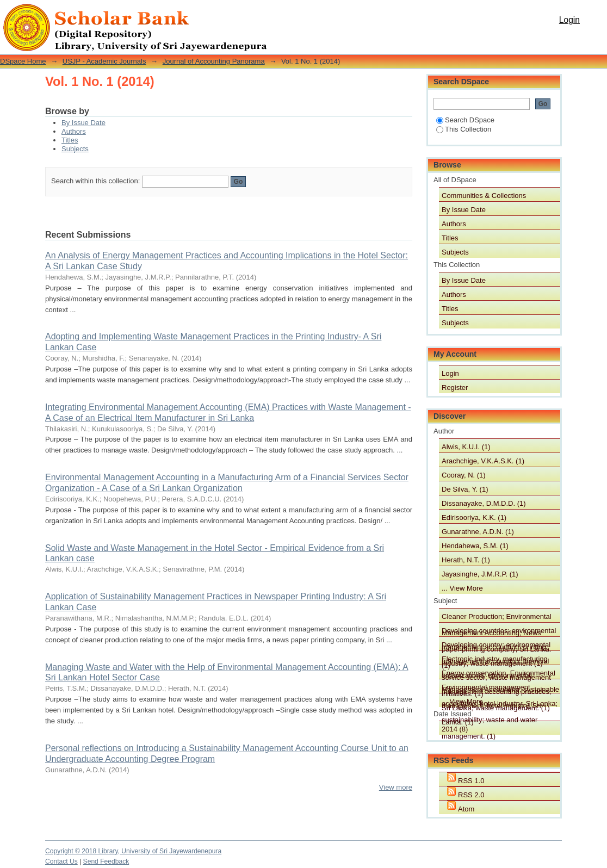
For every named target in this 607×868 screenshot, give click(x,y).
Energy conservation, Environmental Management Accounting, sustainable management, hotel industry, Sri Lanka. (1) (500, 674)
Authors (74, 131)
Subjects (75, 149)
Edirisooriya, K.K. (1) (474, 517)
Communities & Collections (484, 196)
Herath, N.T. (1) (466, 560)
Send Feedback (106, 861)
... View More (462, 588)
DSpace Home (23, 61)
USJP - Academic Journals (104, 61)
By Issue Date (83, 123)
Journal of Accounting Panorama (214, 61)
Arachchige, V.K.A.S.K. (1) (483, 461)
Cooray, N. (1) (464, 475)
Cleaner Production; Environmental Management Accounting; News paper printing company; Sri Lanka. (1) (497, 617)
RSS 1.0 (471, 781)
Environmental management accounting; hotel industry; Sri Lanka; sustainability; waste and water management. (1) (500, 688)
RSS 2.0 (471, 795)
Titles (70, 140)
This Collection (464, 129)
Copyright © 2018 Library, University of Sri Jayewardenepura (133, 851)
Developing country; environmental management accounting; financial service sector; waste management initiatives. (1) (496, 646)
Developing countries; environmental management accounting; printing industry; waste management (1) (499, 631)
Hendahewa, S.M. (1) (475, 546)
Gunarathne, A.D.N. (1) (478, 532)
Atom (466, 809)
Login (569, 20)
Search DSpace (465, 120)
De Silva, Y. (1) (465, 489)
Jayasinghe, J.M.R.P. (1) (480, 574)
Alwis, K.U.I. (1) (466, 447)
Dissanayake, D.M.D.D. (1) (484, 503)
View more (396, 787)
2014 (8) (455, 729)
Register (455, 387)
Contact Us (61, 861)
